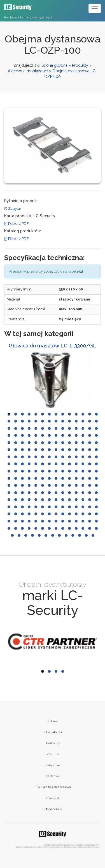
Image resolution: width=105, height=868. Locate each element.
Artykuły (53, 743)
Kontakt (53, 798)
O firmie (53, 776)
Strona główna (54, 65)
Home (53, 721)
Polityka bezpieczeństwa (53, 787)
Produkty (80, 65)
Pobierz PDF (17, 224)
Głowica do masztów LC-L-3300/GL (53, 346)
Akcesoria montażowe (28, 71)
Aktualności (53, 732)
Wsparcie (53, 765)
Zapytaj (12, 208)
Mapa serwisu (53, 809)
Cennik (53, 754)
